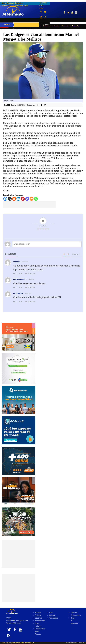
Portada (38, 613)
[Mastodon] (27, 199)
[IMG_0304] (18, 368)
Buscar (46, 25)
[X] (10, 199)
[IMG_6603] (18, 521)
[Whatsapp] (36, 199)
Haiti (51, 613)
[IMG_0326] (18, 400)
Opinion (52, 615)
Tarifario (74, 613)
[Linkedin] (18, 199)
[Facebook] (5, 199)
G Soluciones (80, 643)
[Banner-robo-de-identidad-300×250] (18, 430)
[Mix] (32, 199)
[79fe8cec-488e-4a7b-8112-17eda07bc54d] (18, 491)
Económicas (40, 621)
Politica (38, 615)
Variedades (54, 618)
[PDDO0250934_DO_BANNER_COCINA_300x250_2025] (18, 337)
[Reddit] (14, 199)
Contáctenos (76, 615)
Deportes (38, 618)
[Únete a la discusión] (47, 244)
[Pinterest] (23, 199)
